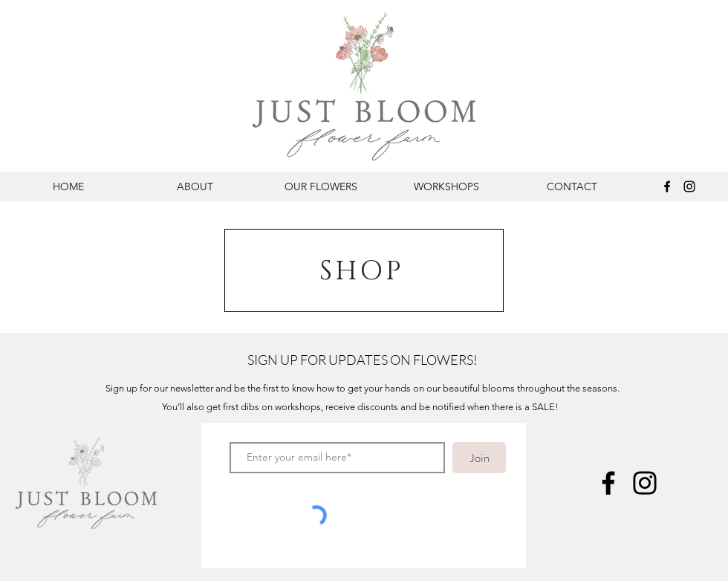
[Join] (479, 458)
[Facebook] (667, 186)
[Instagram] (689, 186)
